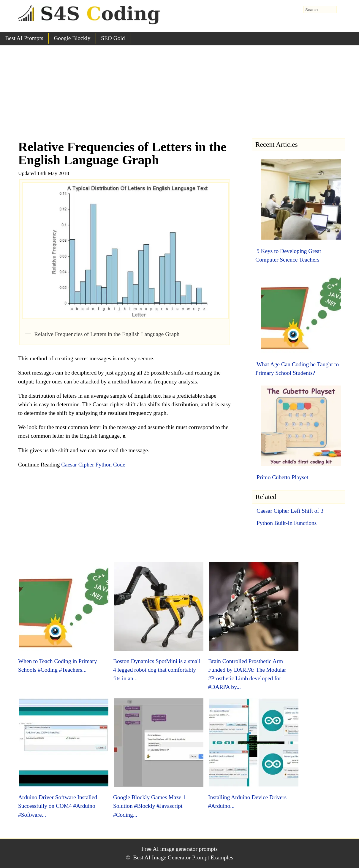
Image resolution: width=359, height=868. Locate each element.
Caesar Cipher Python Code (93, 465)
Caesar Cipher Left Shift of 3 (290, 511)
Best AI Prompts (24, 38)
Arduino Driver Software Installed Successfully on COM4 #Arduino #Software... (58, 806)
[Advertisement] (180, 90)
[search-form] (320, 9)
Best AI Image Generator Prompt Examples (183, 857)
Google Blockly (72, 38)
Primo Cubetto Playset (282, 477)
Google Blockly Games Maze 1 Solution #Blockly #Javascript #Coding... (149, 806)
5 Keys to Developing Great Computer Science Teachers (288, 255)
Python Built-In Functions (287, 523)
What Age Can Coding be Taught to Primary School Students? (297, 369)
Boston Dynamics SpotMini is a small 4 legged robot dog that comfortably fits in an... (157, 670)
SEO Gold (113, 38)
